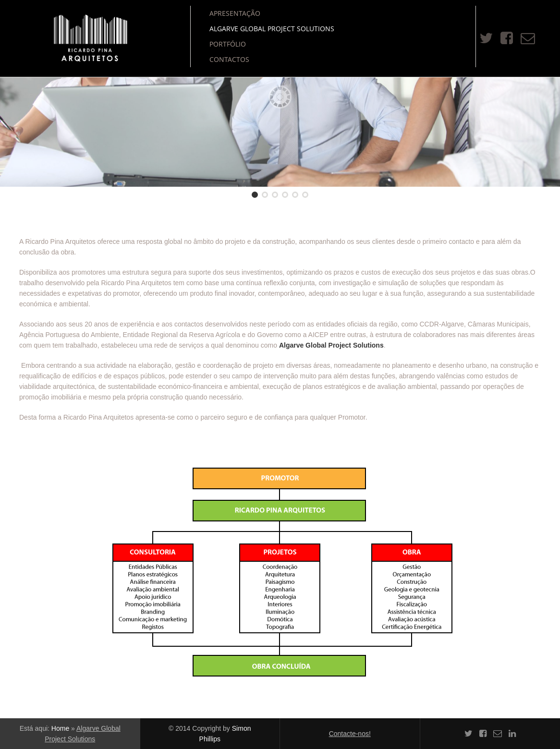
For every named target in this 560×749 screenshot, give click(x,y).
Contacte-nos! (350, 734)
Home (60, 728)
